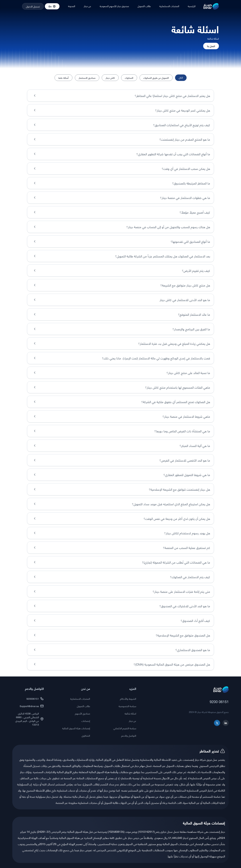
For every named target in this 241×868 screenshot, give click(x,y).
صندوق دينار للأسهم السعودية (114, 6)
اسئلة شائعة (130, 709)
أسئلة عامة (63, 78)
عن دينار (87, 6)
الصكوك (129, 78)
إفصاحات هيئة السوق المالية (76, 723)
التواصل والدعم (129, 731)
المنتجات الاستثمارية (169, 6)
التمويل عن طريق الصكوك (156, 78)
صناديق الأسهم (83, 709)
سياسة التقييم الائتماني (125, 723)
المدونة (72, 6)
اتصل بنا (211, 46)
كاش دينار (110, 78)
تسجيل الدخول (33, 6)
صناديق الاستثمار (87, 78)
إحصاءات (86, 716)
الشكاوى (86, 731)
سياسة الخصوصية (127, 701)
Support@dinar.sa (32, 701)
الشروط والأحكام (128, 694)
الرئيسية (192, 6)
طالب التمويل (144, 6)
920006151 (35, 694)
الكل (181, 77)
